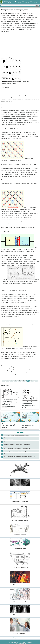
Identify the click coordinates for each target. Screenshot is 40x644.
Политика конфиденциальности (27, 642)
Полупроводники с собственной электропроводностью (18, 451)
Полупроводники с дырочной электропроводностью (17, 448)
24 (24, 381)
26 (32, 381)
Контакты (35, 2)
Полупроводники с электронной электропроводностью (18, 454)
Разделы (27, 2)
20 (8, 381)
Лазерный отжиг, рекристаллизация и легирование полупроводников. (17, 438)
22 (16, 381)
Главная (19, 2)
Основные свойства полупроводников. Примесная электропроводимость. (17, 445)
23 (20, 381)
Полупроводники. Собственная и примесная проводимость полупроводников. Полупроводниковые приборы (19, 457)
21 (12, 381)
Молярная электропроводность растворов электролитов (18, 442)
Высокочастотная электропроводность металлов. (17, 435)
